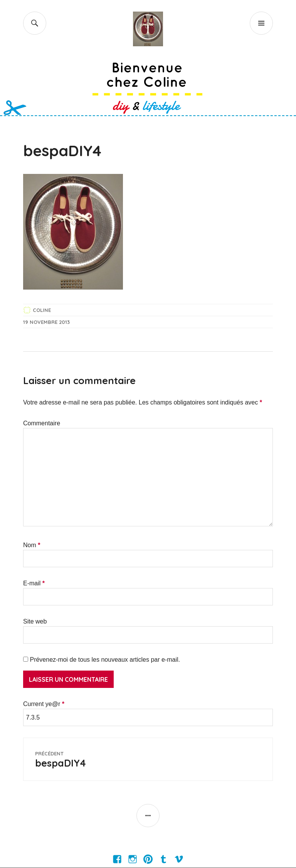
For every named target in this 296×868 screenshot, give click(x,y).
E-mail (34, 583)
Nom (32, 545)
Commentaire (42, 423)
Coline (42, 310)
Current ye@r (44, 704)
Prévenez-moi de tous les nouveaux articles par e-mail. (105, 660)
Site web (35, 621)
